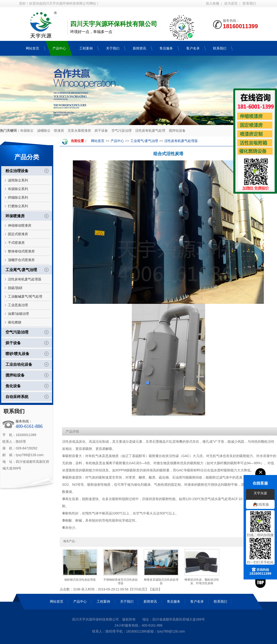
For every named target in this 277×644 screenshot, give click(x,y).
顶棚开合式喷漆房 (21, 260)
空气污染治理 (122, 131)
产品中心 (117, 141)
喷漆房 (59, 131)
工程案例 (103, 601)
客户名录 (197, 601)
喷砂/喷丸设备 (17, 354)
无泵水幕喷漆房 (79, 131)
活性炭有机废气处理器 (25, 279)
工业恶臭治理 (18, 305)
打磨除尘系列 (18, 206)
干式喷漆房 (16, 243)
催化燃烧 (15, 322)
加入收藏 (213, 3)
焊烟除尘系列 (18, 197)
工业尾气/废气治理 (21, 270)
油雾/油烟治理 (18, 314)
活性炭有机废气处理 (150, 131)
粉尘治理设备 (17, 171)
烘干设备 (101, 131)
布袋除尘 (27, 131)
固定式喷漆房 (18, 234)
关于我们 (127, 601)
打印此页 (138, 589)
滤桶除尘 (44, 131)
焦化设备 (13, 386)
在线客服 (262, 505)
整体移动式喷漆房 (21, 251)
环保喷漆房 (15, 216)
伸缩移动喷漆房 (20, 225)
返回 (155, 589)
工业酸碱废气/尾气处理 (25, 296)
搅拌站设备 (177, 131)
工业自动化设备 (19, 364)
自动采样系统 (17, 397)
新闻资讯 (150, 601)
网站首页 (98, 141)
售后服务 (174, 601)
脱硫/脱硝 (15, 288)
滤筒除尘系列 (18, 180)
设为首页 (231, 3)
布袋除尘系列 (18, 189)
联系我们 (249, 3)
